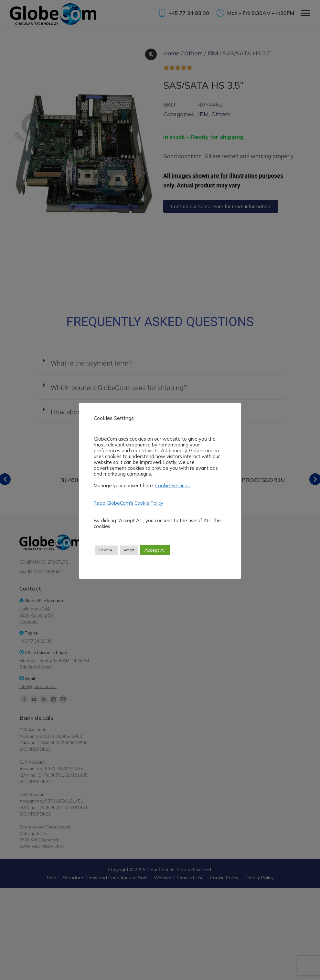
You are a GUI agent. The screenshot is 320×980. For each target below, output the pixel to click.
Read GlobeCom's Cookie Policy (128, 503)
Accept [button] (129, 550)
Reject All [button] (107, 550)
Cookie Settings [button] (172, 485)
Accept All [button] (155, 550)
